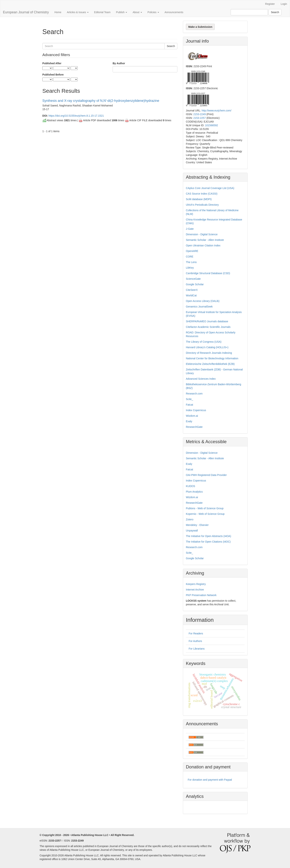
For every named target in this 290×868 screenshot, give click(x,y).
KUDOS (190, 486)
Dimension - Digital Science (202, 234)
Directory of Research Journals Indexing (209, 353)
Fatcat (189, 405)
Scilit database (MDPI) (199, 199)
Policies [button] (153, 12)
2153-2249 (199, 114)
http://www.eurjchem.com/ (217, 111)
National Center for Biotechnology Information (212, 358)
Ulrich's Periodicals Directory (202, 205)
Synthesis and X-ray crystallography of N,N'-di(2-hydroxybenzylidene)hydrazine (101, 101)
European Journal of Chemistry (26, 12)
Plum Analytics (194, 492)
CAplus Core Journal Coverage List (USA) (210, 188)
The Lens (191, 262)
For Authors (195, 641)
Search (275, 12)
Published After (52, 63)
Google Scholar (195, 284)
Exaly (189, 421)
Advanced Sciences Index (201, 379)
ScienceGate (193, 279)
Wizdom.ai (192, 416)
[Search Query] (249, 12)
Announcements (174, 12)
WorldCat (191, 295)
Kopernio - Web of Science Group (205, 514)
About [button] (137, 12)
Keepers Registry (196, 584)
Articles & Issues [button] (78, 12)
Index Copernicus (196, 410)
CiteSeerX (192, 290)
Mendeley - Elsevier (197, 525)
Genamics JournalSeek (199, 307)
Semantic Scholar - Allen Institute (205, 240)
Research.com (194, 394)
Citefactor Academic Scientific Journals (208, 327)
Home (58, 12)
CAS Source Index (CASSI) (202, 194)
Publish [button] (122, 12)
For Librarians (197, 649)
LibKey (190, 268)
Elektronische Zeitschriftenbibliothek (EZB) (210, 364)
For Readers (196, 633)
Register (270, 4)
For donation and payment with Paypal (210, 780)
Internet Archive (195, 590)
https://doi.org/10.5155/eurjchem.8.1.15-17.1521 (76, 116)
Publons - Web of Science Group (205, 508)
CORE (190, 257)
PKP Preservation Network (201, 595)
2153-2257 (199, 118)
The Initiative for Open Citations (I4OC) (208, 542)
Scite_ (189, 399)
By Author (119, 63)
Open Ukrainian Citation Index (203, 245)
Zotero (190, 519)
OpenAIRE (192, 251)
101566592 (211, 125)
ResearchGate (194, 427)
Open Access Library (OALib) (203, 301)
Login (284, 4)
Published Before (53, 75)
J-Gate (190, 229)
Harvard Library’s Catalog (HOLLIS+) (207, 347)
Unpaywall (192, 531)
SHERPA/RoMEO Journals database (207, 321)
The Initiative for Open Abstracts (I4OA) (208, 536)
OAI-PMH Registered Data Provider (206, 475)
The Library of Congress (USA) (204, 342)
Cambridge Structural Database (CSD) (208, 273)
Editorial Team (102, 12)
